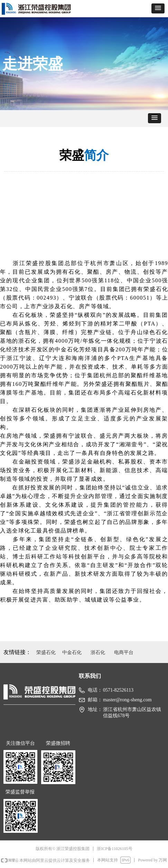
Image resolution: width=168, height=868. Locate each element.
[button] (158, 8)
